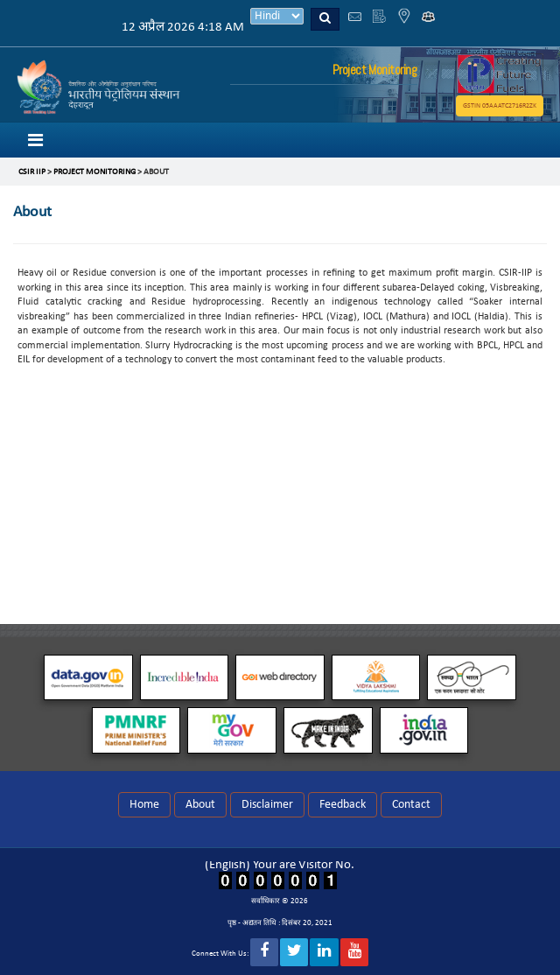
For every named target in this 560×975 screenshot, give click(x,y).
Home (144, 805)
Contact (411, 805)
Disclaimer (267, 805)
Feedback (343, 805)
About (200, 805)
